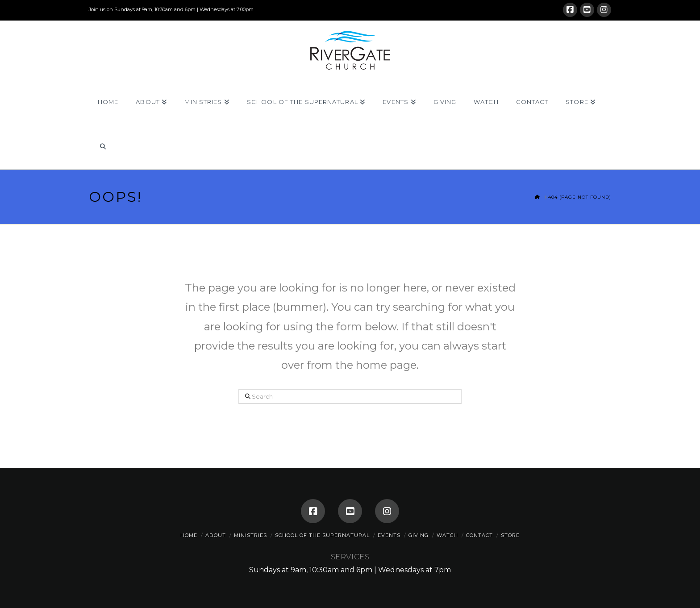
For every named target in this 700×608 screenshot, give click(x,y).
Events (389, 535)
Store (510, 535)
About (216, 535)
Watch (447, 535)
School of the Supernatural (322, 535)
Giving (419, 535)
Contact (479, 535)
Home (189, 535)
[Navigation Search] (102, 147)
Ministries (250, 535)
